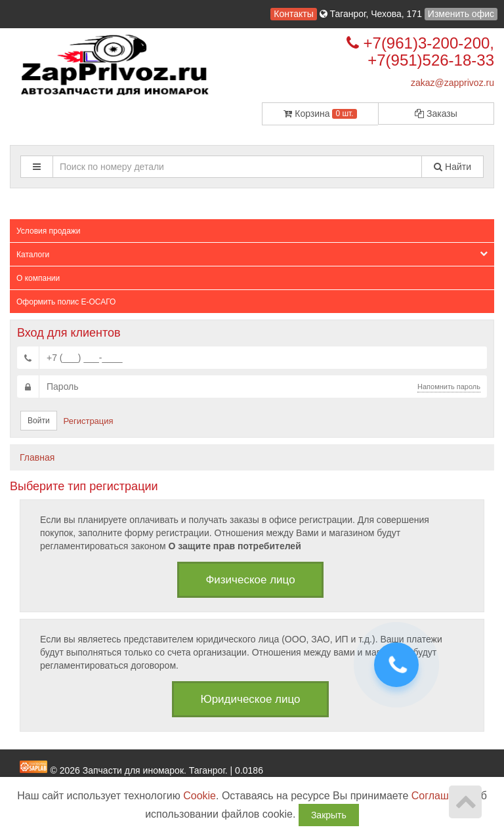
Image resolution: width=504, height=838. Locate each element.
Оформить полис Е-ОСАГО (66, 302)
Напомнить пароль (449, 387)
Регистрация (89, 421)
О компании (38, 278)
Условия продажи (49, 231)
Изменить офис (461, 14)
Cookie (199, 796)
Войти (39, 421)
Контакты (293, 14)
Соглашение (442, 796)
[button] (37, 167)
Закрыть (329, 815)
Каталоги (252, 254)
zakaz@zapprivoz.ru (452, 83)
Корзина (320, 114)
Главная (37, 457)
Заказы (436, 114)
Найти (452, 167)
